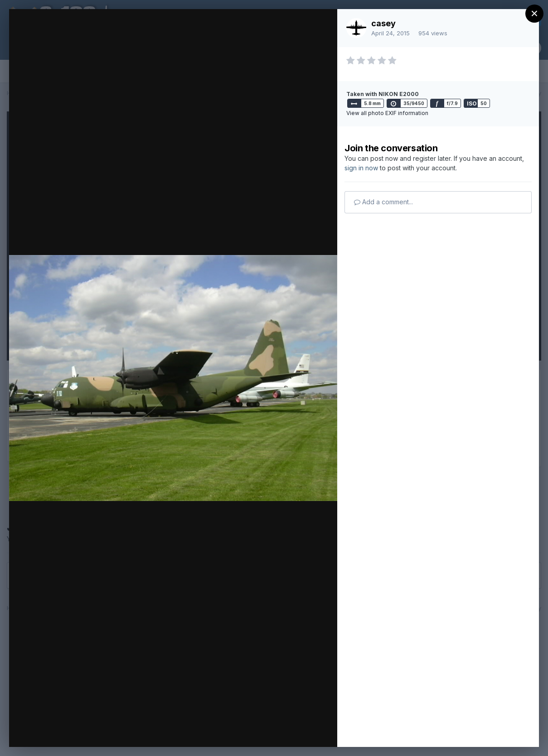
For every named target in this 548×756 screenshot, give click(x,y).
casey (383, 23)
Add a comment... (383, 202)
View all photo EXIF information (387, 113)
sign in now (361, 168)
